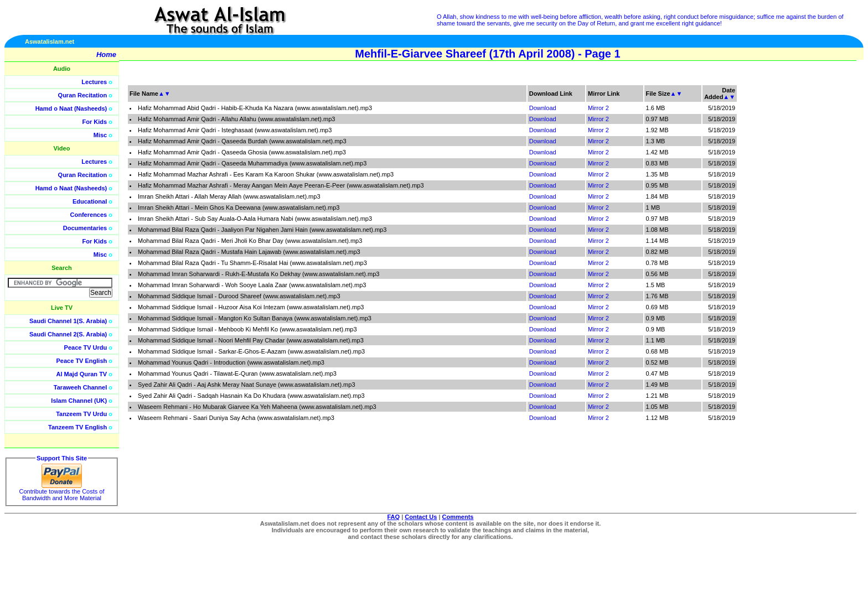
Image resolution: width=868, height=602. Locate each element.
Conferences (89, 215)
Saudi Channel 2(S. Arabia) (68, 334)
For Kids (95, 122)
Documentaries (85, 228)
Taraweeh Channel (80, 387)
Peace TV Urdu (86, 347)
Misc (100, 135)
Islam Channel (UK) (79, 401)
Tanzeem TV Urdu (81, 414)
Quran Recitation (83, 95)
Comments (458, 517)
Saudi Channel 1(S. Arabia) (68, 321)
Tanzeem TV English (77, 427)
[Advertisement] (815, 249)
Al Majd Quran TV (82, 374)
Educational (90, 201)
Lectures (94, 82)
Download (543, 108)
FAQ (394, 517)
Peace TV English (82, 361)
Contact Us (421, 517)
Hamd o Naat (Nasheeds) (71, 108)
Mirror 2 (598, 108)
